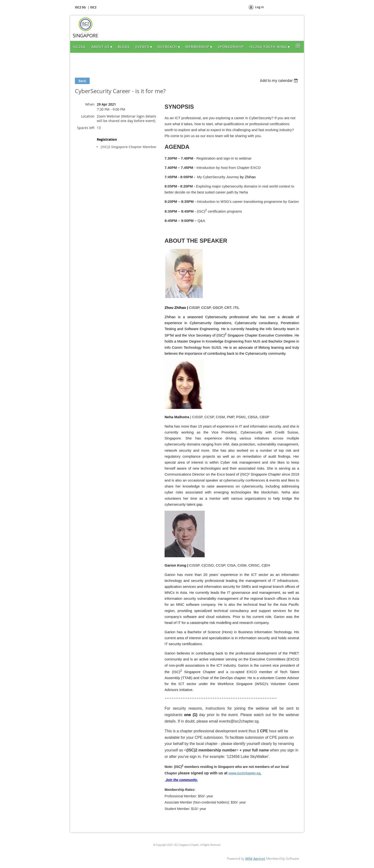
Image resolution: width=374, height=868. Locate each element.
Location (88, 116)
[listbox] (279, 81)
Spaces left (86, 128)
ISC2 (93, 7)
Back (82, 81)
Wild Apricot (255, 859)
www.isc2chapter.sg (244, 773)
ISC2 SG (80, 7)
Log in (259, 7)
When (90, 104)
